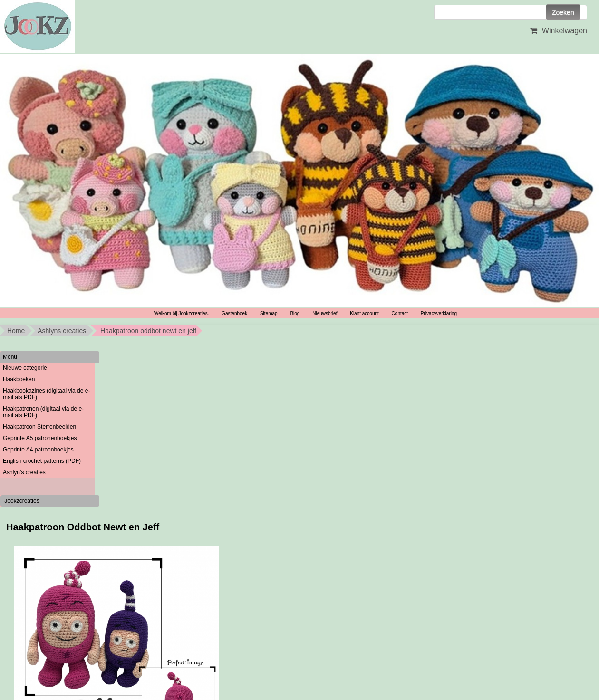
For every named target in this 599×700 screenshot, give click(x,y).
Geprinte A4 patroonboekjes (38, 450)
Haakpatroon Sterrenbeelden (39, 427)
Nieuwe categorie (25, 368)
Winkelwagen (557, 31)
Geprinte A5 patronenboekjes (40, 438)
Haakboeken (19, 379)
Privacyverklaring (439, 313)
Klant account (364, 313)
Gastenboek (234, 313)
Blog (295, 313)
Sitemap (269, 313)
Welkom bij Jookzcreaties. (181, 313)
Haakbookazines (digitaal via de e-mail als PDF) (46, 394)
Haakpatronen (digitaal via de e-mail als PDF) (43, 412)
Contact (400, 313)
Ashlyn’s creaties (24, 472)
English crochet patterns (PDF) (42, 461)
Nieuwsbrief (325, 313)
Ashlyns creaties (62, 331)
